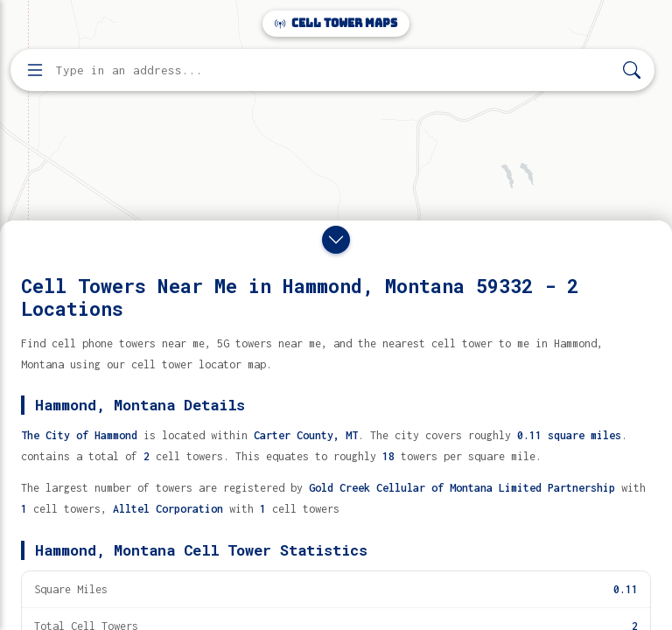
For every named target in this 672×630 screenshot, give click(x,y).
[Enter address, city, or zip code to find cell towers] (334, 70)
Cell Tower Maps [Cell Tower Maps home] (336, 23)
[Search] (632, 70)
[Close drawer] (336, 240)
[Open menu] (35, 70)
